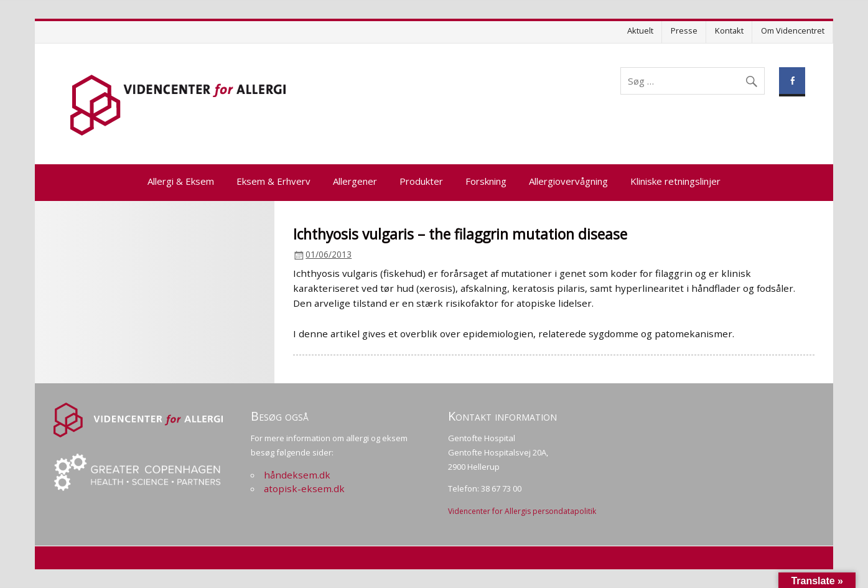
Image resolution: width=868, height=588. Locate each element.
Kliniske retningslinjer (675, 181)
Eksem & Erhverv (273, 181)
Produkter (421, 181)
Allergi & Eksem (181, 181)
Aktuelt (640, 30)
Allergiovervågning (568, 181)
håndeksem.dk (297, 475)
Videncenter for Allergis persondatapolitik (522, 511)
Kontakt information (502, 416)
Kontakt (729, 30)
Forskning (486, 181)
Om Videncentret (793, 30)
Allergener (355, 181)
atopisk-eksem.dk (304, 488)
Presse (684, 30)
